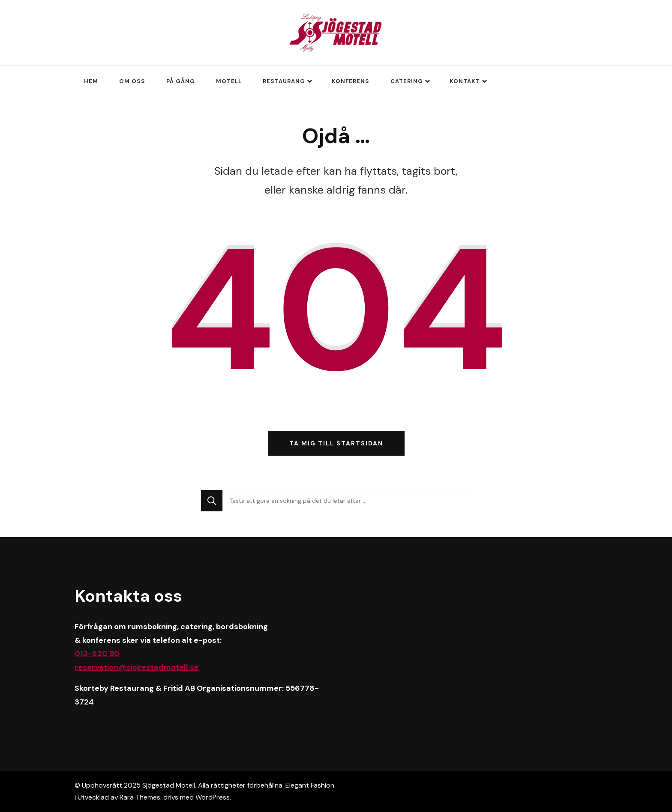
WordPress (213, 797)
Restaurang (284, 81)
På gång (181, 81)
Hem (91, 81)
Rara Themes (140, 797)
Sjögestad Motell (169, 785)
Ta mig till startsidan (336, 443)
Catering (407, 81)
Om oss (132, 81)
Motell (229, 81)
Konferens (351, 81)
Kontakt (465, 81)
